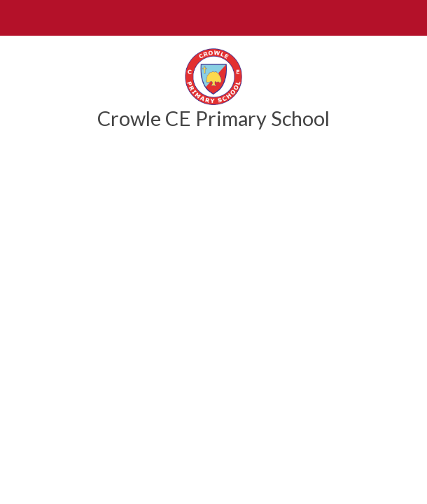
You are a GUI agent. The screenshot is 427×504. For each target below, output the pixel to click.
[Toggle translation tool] (409, 18)
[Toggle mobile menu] (18, 18)
